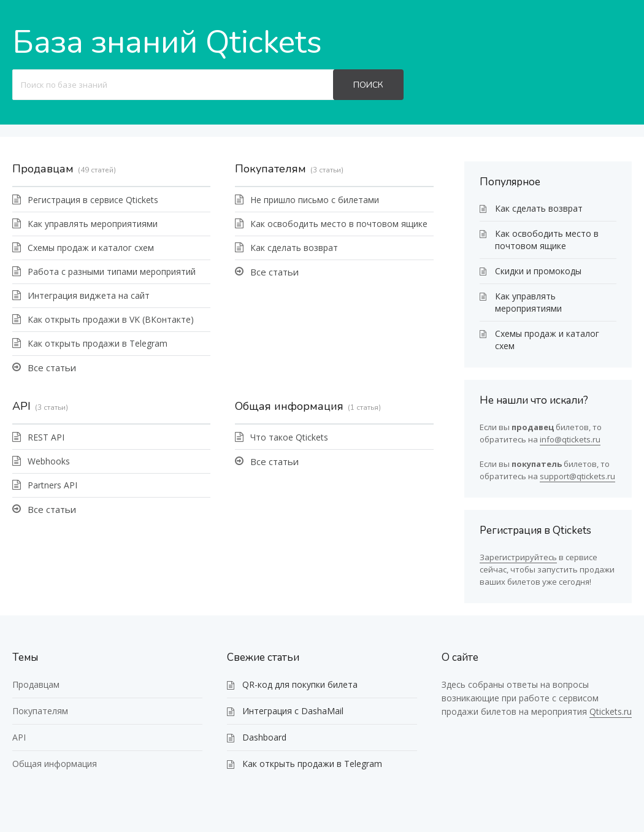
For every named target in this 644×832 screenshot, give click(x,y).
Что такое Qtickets (289, 437)
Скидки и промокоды (538, 271)
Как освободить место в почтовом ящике (339, 224)
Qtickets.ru (611, 711)
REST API (46, 437)
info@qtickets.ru (570, 439)
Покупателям (270, 169)
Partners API (52, 485)
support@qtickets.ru (577, 476)
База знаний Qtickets (167, 42)
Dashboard (264, 737)
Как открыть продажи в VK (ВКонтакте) (111, 319)
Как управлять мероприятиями (93, 224)
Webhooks (49, 461)
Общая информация (289, 406)
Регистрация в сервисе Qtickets (93, 200)
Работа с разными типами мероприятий (112, 272)
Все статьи (52, 368)
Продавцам (43, 169)
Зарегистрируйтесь (518, 557)
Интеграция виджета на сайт (89, 295)
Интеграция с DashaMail (293, 711)
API (21, 406)
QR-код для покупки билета (300, 684)
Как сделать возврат (294, 248)
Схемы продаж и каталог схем (91, 248)
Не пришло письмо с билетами (315, 200)
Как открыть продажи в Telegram (98, 343)
